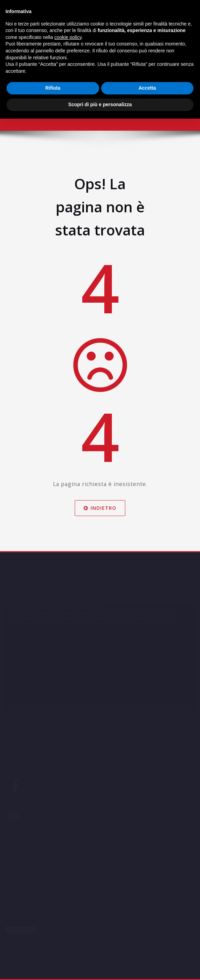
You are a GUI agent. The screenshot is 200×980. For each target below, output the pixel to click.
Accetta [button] (147, 88)
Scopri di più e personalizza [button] (100, 104)
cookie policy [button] (68, 37)
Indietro (100, 508)
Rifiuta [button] (53, 88)
